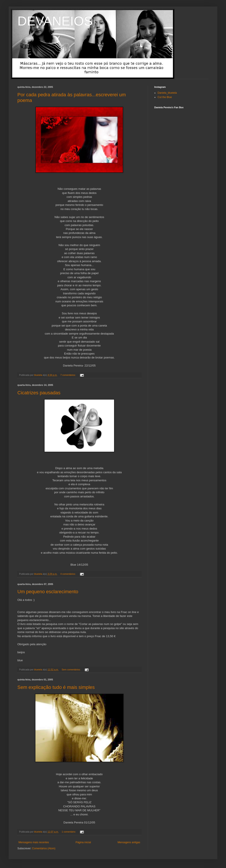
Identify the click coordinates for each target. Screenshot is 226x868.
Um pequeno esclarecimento (48, 592)
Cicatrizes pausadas (39, 393)
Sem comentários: (71, 670)
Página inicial (83, 842)
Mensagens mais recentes (34, 842)
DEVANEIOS (55, 21)
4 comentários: (68, 574)
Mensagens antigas (129, 842)
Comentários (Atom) (44, 848)
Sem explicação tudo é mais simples (56, 687)
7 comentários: (68, 375)
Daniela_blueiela (167, 93)
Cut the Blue (165, 97)
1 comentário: (69, 832)
